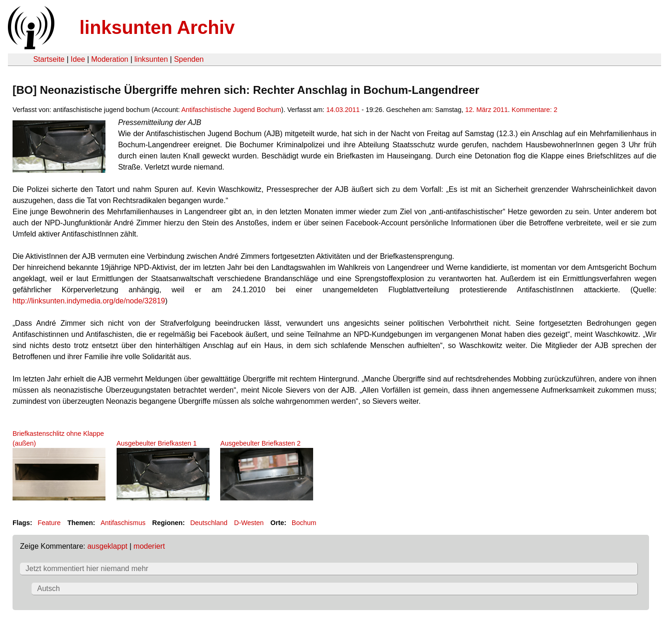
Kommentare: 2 (534, 110)
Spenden (189, 59)
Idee (78, 59)
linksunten (151, 59)
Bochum (304, 523)
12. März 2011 (486, 110)
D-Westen (249, 523)
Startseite (49, 59)
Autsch (49, 588)
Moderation (110, 59)
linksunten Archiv (157, 27)
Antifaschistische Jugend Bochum (231, 110)
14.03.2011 (343, 110)
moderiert (149, 546)
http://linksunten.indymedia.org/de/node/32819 (89, 301)
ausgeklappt (107, 546)
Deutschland (209, 523)
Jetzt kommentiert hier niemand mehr (87, 568)
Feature (49, 523)
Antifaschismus (123, 523)
